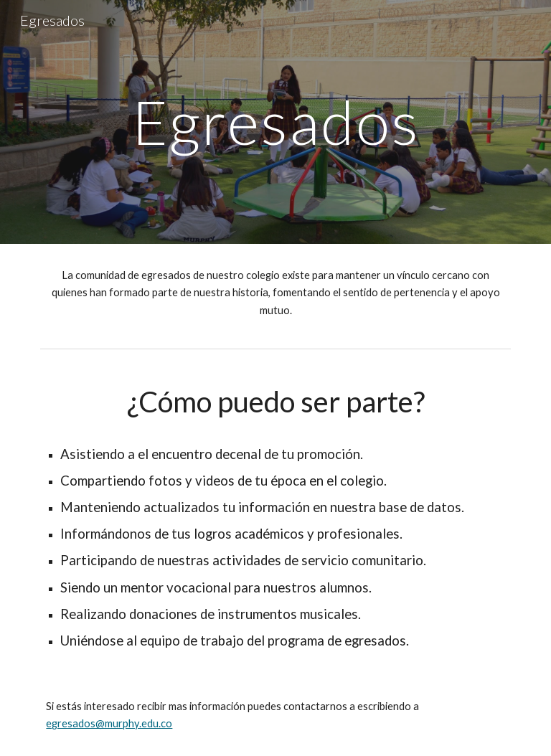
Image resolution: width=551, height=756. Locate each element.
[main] (275, 122)
